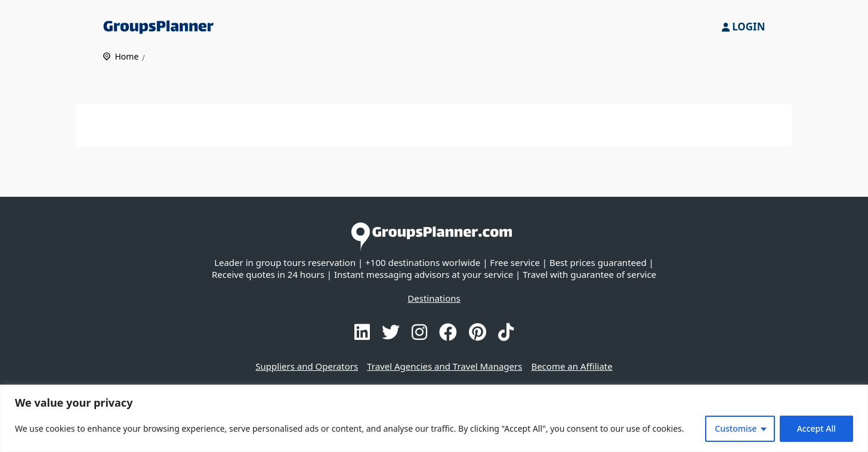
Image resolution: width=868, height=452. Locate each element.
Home (127, 56)
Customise (736, 428)
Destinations (434, 298)
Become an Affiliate (572, 366)
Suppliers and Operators (307, 366)
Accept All (816, 428)
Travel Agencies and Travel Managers (444, 366)
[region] (434, 418)
